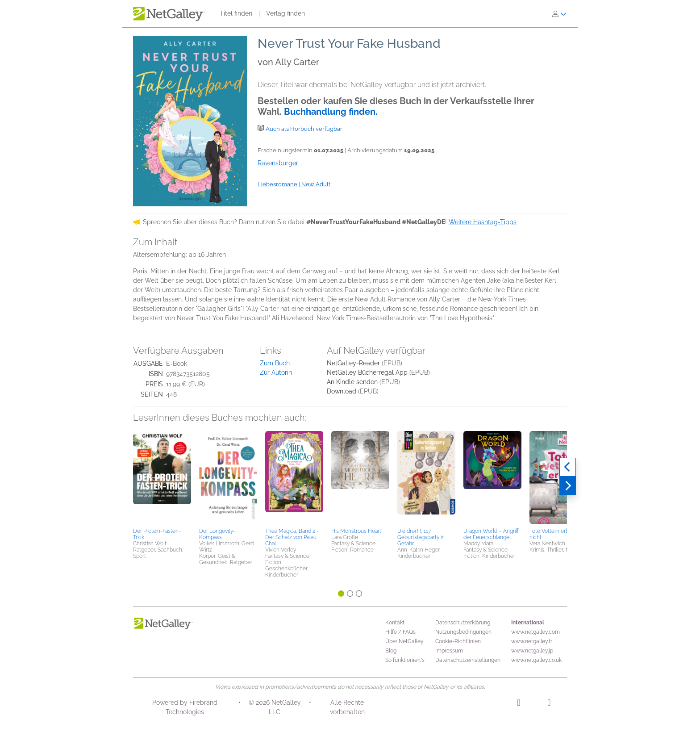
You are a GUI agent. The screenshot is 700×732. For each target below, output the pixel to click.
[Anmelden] (559, 14)
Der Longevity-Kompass (217, 534)
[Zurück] (568, 467)
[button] (162, 478)
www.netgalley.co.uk (536, 660)
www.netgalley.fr (532, 641)
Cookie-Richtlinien (458, 641)
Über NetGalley (404, 641)
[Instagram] (519, 704)
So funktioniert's (405, 660)
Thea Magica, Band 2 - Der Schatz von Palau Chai (292, 537)
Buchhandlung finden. (331, 112)
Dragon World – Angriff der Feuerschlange (491, 534)
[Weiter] (568, 486)
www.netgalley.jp (532, 651)
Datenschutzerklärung (463, 623)
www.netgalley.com (535, 632)
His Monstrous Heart (356, 531)
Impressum (449, 651)
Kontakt (395, 623)
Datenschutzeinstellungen (468, 660)
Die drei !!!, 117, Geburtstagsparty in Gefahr (421, 537)
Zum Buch (275, 363)
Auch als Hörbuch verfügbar (304, 129)
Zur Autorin (276, 372)
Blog (391, 651)
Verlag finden (285, 13)
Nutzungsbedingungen (463, 632)
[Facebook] (549, 704)
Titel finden (236, 13)
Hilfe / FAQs (400, 632)
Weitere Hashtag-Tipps (483, 222)
